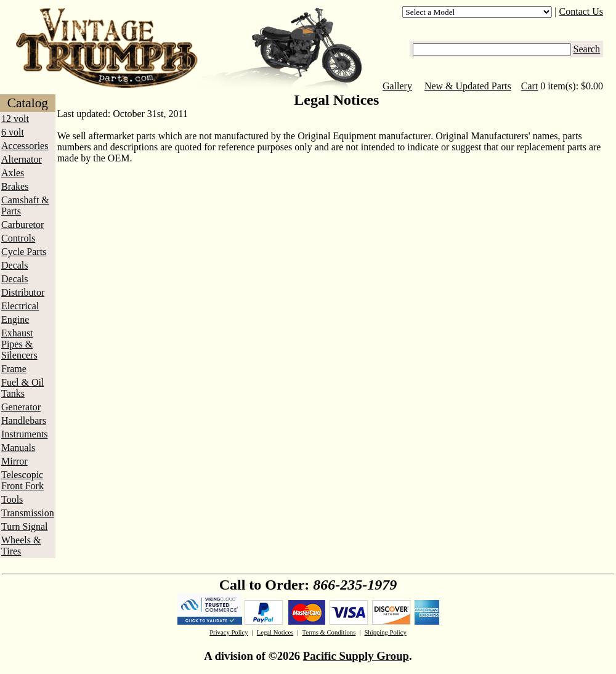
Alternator (22, 159)
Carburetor (22, 225)
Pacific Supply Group (356, 656)
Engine (15, 319)
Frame (14, 369)
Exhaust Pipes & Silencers (19, 344)
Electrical (20, 306)
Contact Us (582, 11)
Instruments (25, 434)
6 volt (13, 132)
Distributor (23, 292)
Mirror (14, 461)
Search (587, 49)
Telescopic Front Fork (22, 480)
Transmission (28, 513)
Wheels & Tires (21, 546)
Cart (530, 86)
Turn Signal (24, 526)
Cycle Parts (24, 252)
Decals (15, 265)
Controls (18, 238)
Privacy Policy (229, 632)
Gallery (397, 86)
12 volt (15, 119)
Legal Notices (275, 632)
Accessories (25, 146)
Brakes (15, 186)
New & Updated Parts (468, 86)
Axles (13, 173)
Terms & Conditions (329, 632)
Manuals (18, 448)
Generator (21, 407)
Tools (12, 499)
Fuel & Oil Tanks (22, 388)
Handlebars (24, 420)
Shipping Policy (385, 632)
